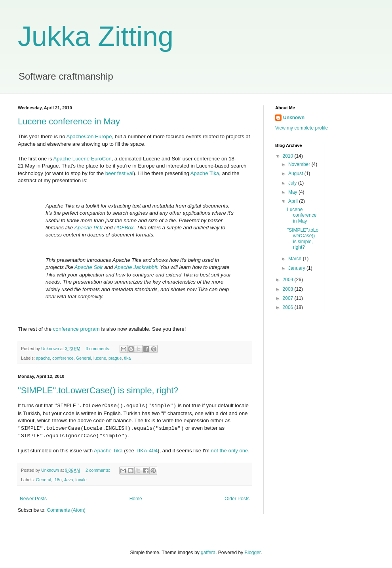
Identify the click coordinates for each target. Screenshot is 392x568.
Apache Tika (205, 173)
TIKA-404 (147, 451)
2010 (289, 156)
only (233, 451)
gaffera (208, 553)
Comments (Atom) (66, 510)
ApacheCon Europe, (90, 136)
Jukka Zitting (96, 36)
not (215, 451)
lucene (100, 358)
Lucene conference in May (69, 121)
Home (136, 499)
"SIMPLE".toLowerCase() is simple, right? (98, 390)
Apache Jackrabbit (136, 267)
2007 (289, 298)
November (300, 164)
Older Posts (237, 499)
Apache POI (88, 228)
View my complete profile (302, 128)
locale (81, 480)
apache (43, 358)
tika (128, 358)
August (296, 173)
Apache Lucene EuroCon (82, 159)
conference (63, 358)
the (223, 451)
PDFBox (124, 228)
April (294, 201)
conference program (76, 329)
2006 (289, 307)
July (293, 183)
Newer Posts (33, 499)
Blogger (253, 553)
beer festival (119, 173)
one (244, 451)
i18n (57, 480)
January (297, 268)
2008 (289, 289)
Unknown (294, 118)
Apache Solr (89, 267)
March (296, 259)
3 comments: (99, 349)
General (84, 358)
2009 (289, 280)
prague (115, 358)
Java (69, 480)
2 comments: (98, 470)
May (293, 192)
